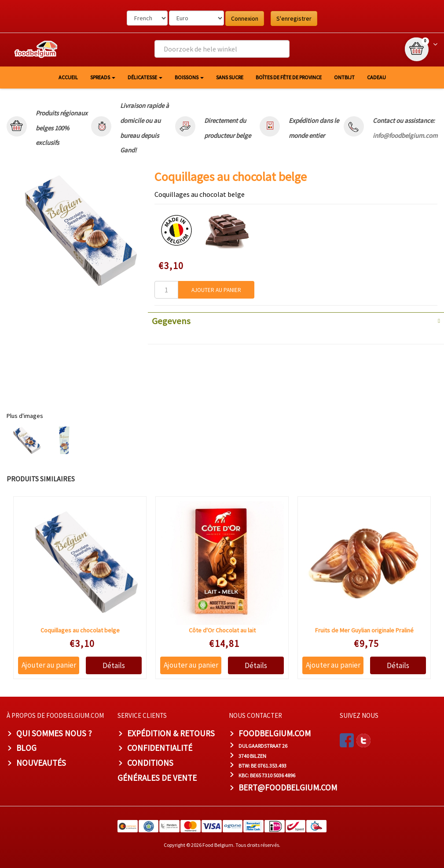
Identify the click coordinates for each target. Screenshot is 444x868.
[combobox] (222, 49)
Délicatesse (145, 77)
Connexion (245, 18)
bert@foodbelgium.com (288, 787)
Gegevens (171, 321)
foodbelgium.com (275, 733)
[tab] (296, 320)
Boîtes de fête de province (289, 77)
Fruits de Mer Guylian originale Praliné (364, 630)
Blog (26, 748)
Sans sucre (230, 77)
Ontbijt (344, 77)
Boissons (189, 77)
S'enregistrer (294, 18)
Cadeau (376, 77)
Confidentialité (160, 748)
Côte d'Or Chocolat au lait (222, 630)
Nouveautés (41, 763)
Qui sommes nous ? (54, 733)
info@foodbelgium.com (405, 135)
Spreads (103, 77)
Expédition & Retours (171, 733)
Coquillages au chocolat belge (80, 630)
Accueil (68, 77)
